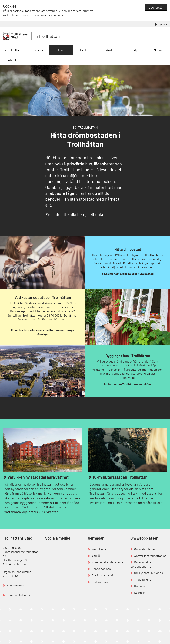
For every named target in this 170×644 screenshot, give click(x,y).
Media (158, 50)
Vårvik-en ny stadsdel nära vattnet (38, 477)
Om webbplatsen (145, 549)
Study (133, 50)
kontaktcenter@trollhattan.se (21, 554)
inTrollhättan (47, 36)
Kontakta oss (15, 585)
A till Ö (96, 556)
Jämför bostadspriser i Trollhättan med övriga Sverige (44, 332)
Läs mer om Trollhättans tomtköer (129, 384)
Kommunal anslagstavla (107, 562)
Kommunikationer (18, 595)
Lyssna (163, 24)
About (12, 60)
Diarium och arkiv (103, 575)
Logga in (140, 592)
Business (37, 50)
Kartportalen (100, 582)
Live (61, 50)
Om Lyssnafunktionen (149, 573)
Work (109, 50)
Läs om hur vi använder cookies (42, 15)
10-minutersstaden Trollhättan (120, 477)
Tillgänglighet (143, 579)
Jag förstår (156, 7)
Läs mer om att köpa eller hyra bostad (129, 274)
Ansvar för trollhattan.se (150, 556)
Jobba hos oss (101, 569)
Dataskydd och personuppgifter (142, 564)
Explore (85, 50)
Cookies (140, 586)
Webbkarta (99, 549)
